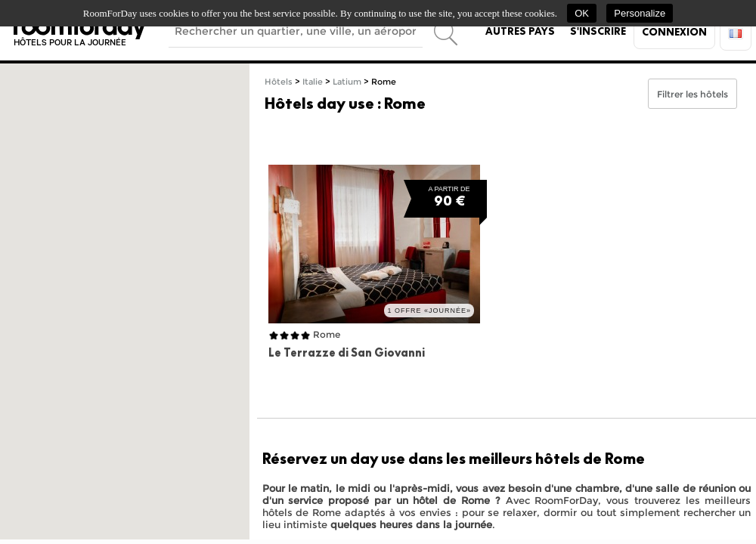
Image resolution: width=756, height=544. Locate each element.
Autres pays (520, 31)
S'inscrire (598, 31)
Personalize (640, 13)
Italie (313, 82)
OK (582, 13)
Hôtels (279, 82)
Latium (347, 82)
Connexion (674, 32)
